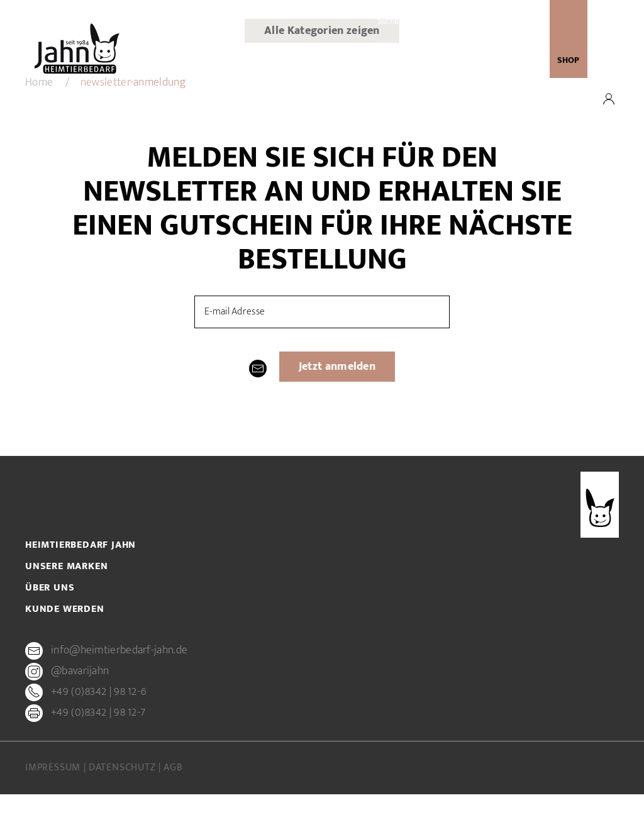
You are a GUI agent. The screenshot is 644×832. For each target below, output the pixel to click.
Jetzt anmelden (337, 367)
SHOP (568, 60)
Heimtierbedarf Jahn (80, 545)
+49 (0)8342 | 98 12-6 (98, 692)
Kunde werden (393, 61)
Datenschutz (124, 768)
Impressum (54, 768)
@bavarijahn (80, 672)
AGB (173, 768)
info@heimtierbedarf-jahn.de (119, 651)
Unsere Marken (322, 61)
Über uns (263, 61)
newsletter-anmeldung (482, 61)
